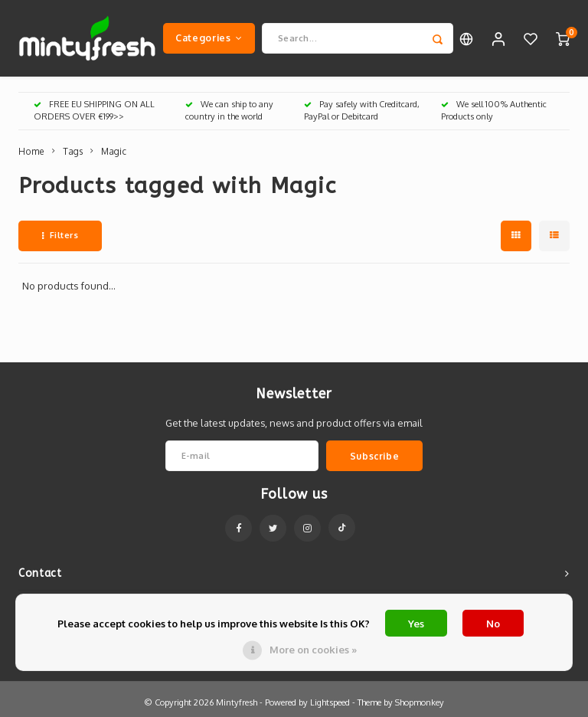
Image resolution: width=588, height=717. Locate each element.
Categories (209, 38)
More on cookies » (313, 650)
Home (31, 151)
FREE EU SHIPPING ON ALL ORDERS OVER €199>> (94, 110)
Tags (73, 151)
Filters (60, 235)
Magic (114, 151)
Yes (416, 624)
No (493, 624)
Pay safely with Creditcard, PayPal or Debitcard (362, 110)
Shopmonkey (420, 702)
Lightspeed (330, 702)
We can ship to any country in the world (229, 110)
